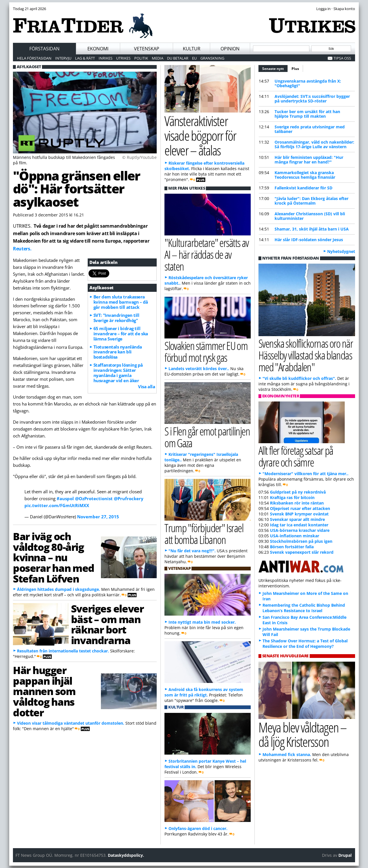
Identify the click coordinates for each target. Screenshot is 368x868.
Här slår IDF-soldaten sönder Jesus (309, 240)
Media (158, 58)
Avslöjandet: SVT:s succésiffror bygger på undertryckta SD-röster (312, 99)
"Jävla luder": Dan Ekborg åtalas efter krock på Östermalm (312, 201)
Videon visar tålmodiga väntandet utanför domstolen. (71, 723)
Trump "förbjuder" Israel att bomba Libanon (204, 534)
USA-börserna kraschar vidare (300, 530)
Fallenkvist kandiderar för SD (303, 188)
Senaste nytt (275, 68)
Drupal (345, 855)
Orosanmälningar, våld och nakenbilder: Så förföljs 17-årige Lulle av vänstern (314, 144)
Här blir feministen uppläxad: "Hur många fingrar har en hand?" (309, 160)
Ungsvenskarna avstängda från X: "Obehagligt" (308, 83)
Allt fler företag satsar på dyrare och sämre (296, 456)
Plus (295, 69)
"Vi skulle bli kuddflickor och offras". (299, 378)
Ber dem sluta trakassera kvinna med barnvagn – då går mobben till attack (121, 302)
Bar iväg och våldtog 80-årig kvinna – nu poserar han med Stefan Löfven (54, 557)
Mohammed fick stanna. (287, 754)
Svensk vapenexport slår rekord (302, 552)
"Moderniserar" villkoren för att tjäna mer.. (305, 474)
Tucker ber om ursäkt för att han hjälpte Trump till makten (307, 114)
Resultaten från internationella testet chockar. (63, 651)
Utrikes (123, 58)
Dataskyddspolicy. (126, 855)
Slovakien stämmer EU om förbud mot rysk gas (206, 351)
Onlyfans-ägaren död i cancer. (198, 828)
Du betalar (178, 58)
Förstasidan (44, 49)
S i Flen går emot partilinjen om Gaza (207, 437)
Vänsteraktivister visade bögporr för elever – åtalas (200, 135)
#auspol (65, 498)
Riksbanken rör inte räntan (297, 503)
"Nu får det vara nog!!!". (192, 551)
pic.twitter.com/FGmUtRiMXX (57, 505)
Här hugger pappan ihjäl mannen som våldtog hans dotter (44, 691)
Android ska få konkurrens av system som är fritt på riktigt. (204, 692)
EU (194, 58)
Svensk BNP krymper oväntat (299, 514)
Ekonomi (98, 49)
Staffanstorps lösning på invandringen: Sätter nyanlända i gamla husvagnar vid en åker (118, 373)
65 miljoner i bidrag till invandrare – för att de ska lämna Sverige (121, 334)
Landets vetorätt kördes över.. (199, 369)
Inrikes (106, 58)
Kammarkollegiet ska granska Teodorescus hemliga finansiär (305, 175)
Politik (141, 58)
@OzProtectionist (94, 498)
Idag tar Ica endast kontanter (299, 525)
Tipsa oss (342, 58)
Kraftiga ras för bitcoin (292, 497)
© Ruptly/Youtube (139, 157)
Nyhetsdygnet (341, 251)
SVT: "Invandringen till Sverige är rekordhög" (116, 318)
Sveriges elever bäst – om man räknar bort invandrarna (107, 624)
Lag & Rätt (85, 58)
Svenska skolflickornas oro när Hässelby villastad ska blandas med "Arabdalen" (306, 355)
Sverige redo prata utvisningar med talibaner (310, 129)
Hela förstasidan (34, 58)
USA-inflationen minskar (295, 536)
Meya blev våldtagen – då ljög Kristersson (302, 734)
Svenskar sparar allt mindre (297, 519)
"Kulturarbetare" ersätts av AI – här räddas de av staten (206, 254)
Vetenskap (147, 49)
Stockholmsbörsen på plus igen (301, 541)
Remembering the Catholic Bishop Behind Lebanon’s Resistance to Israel (304, 608)
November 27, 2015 (98, 517)
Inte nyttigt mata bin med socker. (202, 622)
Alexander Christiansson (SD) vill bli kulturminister (310, 216)
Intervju (63, 58)
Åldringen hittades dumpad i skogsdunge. (59, 589)
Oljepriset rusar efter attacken (300, 508)
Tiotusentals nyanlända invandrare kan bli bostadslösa (118, 352)
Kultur (192, 49)
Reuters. (22, 249)
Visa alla (146, 387)
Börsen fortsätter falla (292, 547)
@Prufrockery (129, 498)
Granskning (212, 58)
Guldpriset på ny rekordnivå (298, 492)
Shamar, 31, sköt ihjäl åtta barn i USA (312, 229)
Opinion (230, 49)
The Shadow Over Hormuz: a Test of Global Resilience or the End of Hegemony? (305, 644)
